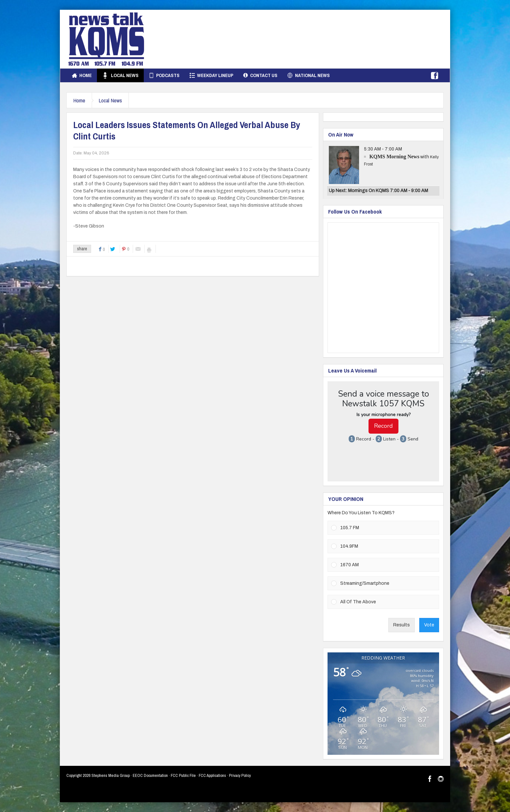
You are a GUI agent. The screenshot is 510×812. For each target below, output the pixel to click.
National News (309, 75)
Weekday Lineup (211, 75)
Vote (429, 625)
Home (82, 75)
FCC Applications (212, 775)
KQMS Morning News (394, 157)
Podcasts (164, 75)
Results (402, 625)
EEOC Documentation (150, 775)
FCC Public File (183, 775)
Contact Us (260, 75)
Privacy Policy (240, 775)
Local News (120, 75)
